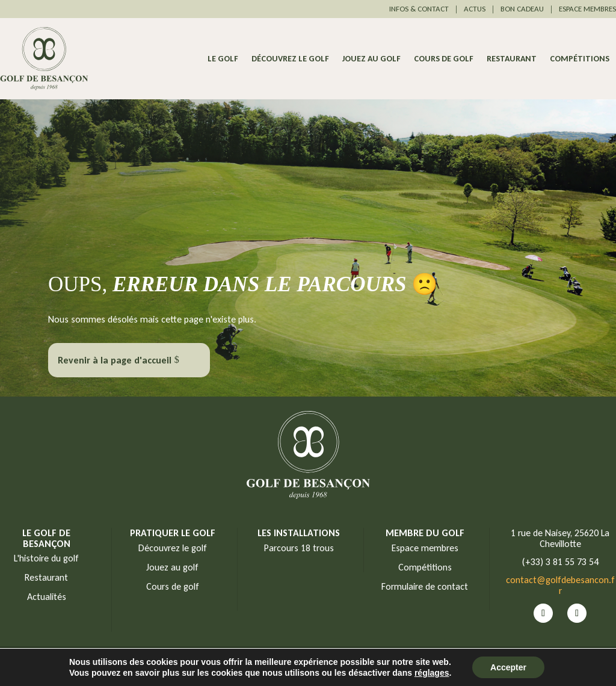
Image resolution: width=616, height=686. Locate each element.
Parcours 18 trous (299, 548)
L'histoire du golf (46, 558)
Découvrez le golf (290, 59)
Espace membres (425, 548)
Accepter (508, 667)
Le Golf (223, 59)
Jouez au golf (371, 59)
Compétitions (580, 59)
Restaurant (512, 59)
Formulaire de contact (425, 586)
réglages (432, 673)
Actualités (47, 597)
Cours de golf (444, 59)
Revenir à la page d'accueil (115, 360)
